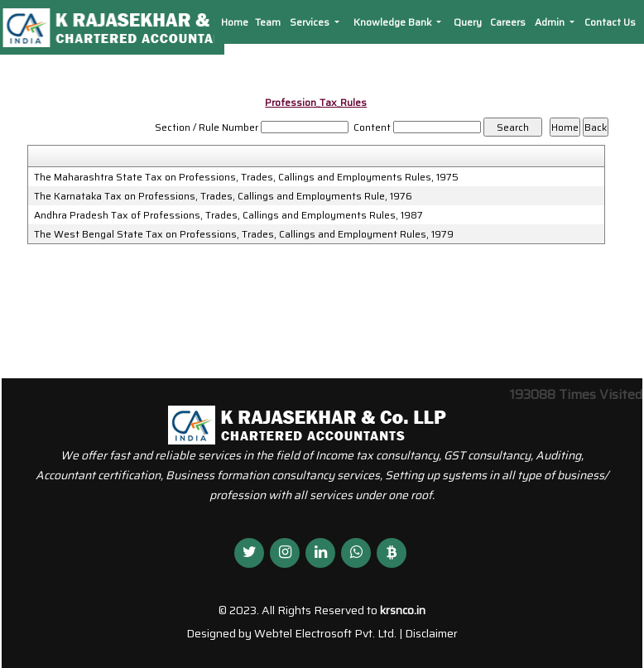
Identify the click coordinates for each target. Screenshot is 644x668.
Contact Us (610, 22)
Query (468, 22)
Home (235, 22)
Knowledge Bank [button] (394, 22)
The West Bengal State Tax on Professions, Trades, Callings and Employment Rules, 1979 (244, 234)
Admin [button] (551, 22)
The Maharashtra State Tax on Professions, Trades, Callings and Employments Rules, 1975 (246, 177)
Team (268, 22)
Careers (508, 22)
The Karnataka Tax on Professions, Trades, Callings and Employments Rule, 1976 (223, 196)
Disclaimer (431, 633)
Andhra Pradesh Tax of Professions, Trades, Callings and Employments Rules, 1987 (228, 215)
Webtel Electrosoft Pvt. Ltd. (325, 633)
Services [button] (311, 22)
